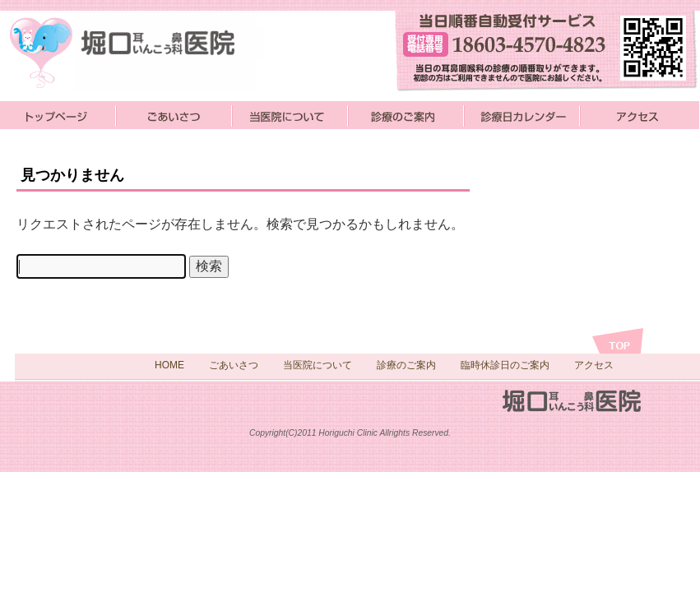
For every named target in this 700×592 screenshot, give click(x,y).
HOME (169, 365)
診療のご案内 (406, 115)
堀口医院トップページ (58, 115)
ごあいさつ (174, 115)
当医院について (290, 115)
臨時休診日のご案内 (505, 365)
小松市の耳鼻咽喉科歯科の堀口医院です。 (144, 52)
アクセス (640, 115)
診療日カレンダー (522, 115)
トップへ (618, 341)
